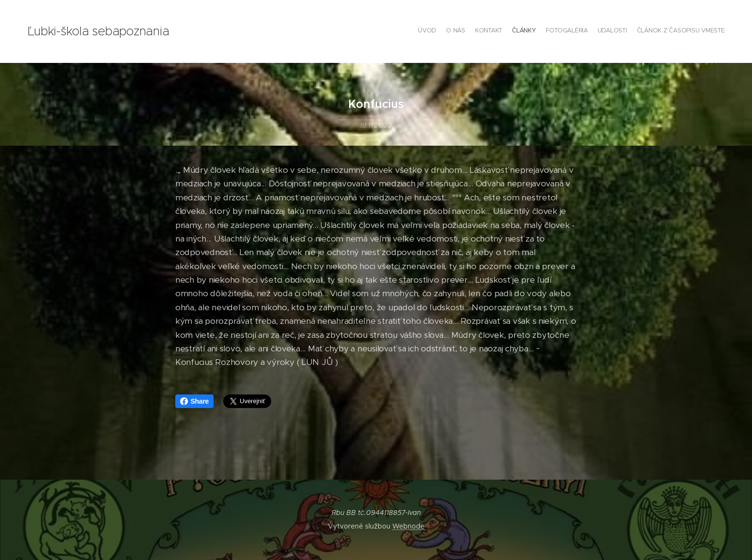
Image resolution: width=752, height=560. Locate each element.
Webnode (408, 526)
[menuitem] (668, 31)
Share (195, 401)
